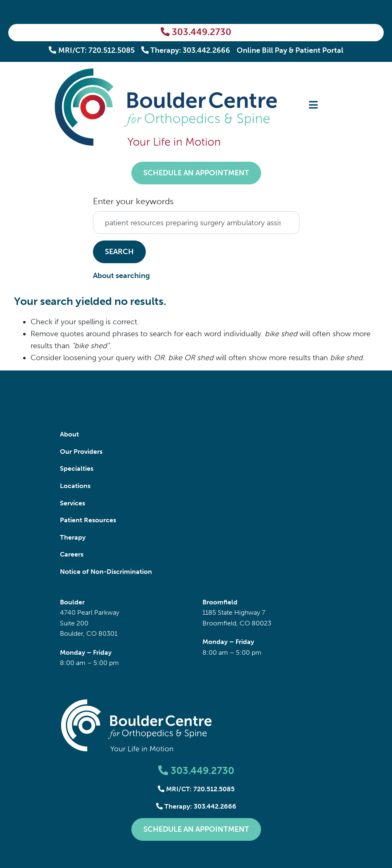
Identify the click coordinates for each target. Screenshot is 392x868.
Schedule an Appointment (196, 173)
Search (119, 252)
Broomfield (220, 602)
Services (72, 503)
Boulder (72, 602)
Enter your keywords (133, 201)
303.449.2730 (196, 32)
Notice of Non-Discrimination (106, 572)
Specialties (77, 468)
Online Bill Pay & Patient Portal (290, 50)
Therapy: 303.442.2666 (186, 50)
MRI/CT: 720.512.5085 (92, 50)
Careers (72, 554)
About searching (121, 276)
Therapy (73, 537)
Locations (75, 486)
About (69, 434)
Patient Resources (88, 520)
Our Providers (81, 452)
